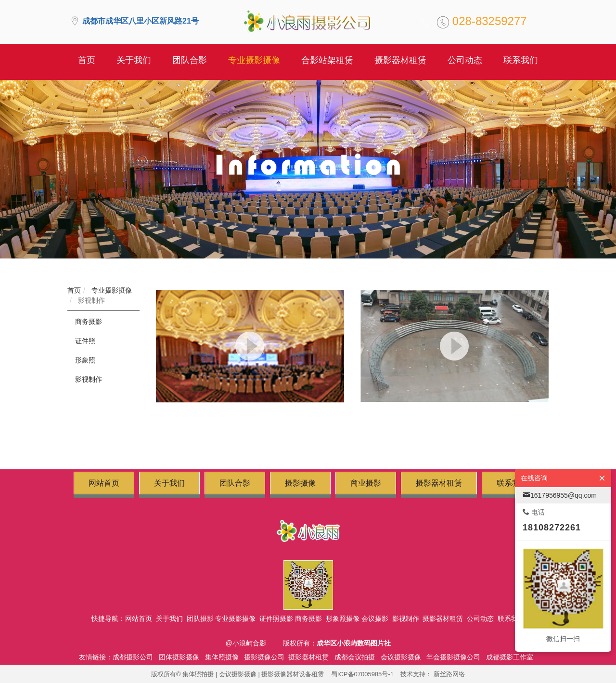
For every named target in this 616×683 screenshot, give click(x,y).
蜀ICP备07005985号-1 (362, 674)
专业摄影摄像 (111, 290)
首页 (74, 290)
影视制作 (90, 300)
